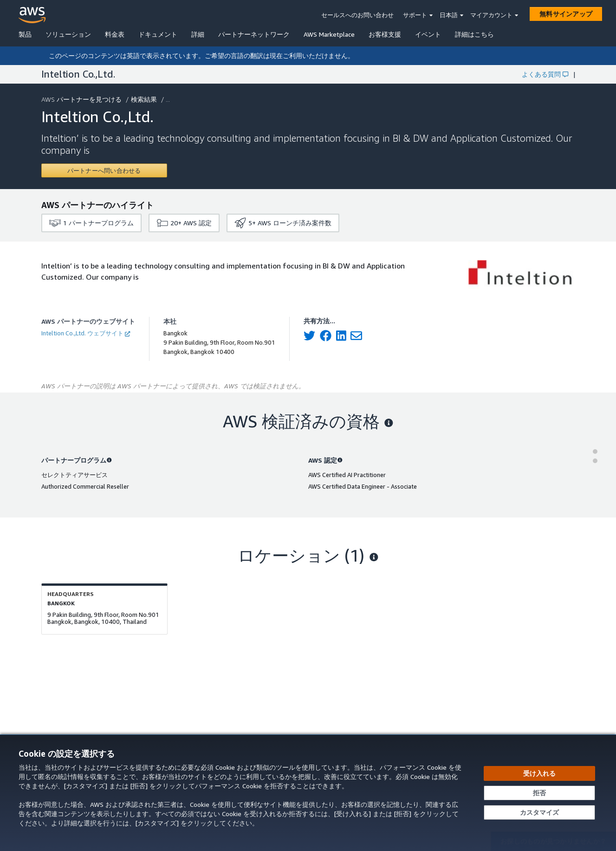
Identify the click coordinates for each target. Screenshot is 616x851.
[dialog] (308, 793)
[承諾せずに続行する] (539, 793)
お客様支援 (385, 34)
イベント (428, 34)
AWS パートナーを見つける (82, 99)
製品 (25, 34)
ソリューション (68, 34)
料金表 (115, 34)
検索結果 (145, 99)
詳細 (198, 34)
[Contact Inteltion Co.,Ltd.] (104, 170)
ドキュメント (158, 34)
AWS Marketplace (329, 34)
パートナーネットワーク (254, 34)
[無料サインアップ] (566, 14)
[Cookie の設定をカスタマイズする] (539, 812)
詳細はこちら (474, 34)
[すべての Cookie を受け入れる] (539, 773)
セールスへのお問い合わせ (357, 15)
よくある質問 (545, 74)
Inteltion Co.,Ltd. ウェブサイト (86, 333)
